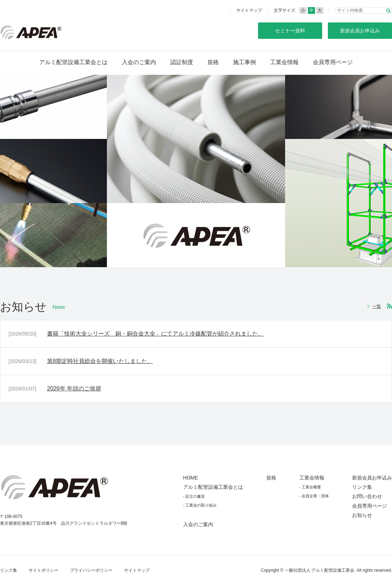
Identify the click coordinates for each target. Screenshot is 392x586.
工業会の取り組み (201, 505)
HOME (191, 478)
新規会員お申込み (372, 478)
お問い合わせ (367, 496)
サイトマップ (249, 10)
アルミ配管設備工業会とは (73, 62)
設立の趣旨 (195, 496)
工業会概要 (311, 487)
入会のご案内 (139, 62)
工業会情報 (284, 62)
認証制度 (182, 62)
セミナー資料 (290, 31)
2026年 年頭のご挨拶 (74, 388)
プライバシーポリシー (91, 570)
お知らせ (362, 515)
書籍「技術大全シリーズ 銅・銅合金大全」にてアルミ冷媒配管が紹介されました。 (155, 334)
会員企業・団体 (315, 496)
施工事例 (244, 62)
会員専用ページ (333, 62)
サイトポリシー (43, 570)
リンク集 (362, 487)
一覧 (377, 306)
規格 (213, 62)
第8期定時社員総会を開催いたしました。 (100, 361)
